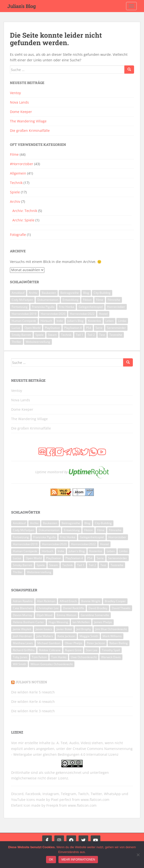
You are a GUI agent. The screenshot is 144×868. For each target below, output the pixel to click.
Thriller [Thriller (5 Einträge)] (16, 342)
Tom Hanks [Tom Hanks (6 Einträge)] (59, 657)
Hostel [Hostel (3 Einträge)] (103, 314)
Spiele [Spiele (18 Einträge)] (40, 335)
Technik (16, 183)
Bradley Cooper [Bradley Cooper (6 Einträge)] (115, 601)
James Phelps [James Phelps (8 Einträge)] (103, 622)
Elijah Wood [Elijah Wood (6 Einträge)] (44, 615)
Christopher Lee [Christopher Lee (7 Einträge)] (48, 608)
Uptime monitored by (51, 472)
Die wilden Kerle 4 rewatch (33, 702)
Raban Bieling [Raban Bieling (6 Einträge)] (119, 643)
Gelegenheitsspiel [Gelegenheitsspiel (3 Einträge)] (91, 307)
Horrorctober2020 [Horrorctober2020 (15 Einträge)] (53, 314)
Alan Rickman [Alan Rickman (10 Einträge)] (46, 601)
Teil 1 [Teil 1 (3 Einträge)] (80, 335)
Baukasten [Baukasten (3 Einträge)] (49, 293)
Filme (14, 154)
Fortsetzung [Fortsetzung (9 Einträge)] (20, 307)
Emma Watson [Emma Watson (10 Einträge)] (67, 615)
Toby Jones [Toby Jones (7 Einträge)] (20, 657)
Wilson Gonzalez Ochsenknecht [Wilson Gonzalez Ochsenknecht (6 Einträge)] (52, 664)
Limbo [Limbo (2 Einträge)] (122, 321)
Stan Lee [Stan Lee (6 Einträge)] (92, 650)
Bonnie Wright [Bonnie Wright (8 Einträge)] (91, 601)
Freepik (52, 805)
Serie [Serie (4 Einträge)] (99, 328)
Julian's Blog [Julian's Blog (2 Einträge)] (76, 321)
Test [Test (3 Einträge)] (102, 335)
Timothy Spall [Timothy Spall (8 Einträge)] (111, 650)
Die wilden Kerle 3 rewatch (33, 711)
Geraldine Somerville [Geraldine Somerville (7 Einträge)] (95, 615)
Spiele (15, 192)
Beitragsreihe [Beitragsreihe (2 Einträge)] (70, 293)
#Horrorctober (22, 164)
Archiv (15, 201)
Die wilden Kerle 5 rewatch (33, 692)
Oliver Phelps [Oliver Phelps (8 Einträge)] (74, 643)
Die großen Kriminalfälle (30, 131)
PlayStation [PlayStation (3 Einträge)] (52, 328)
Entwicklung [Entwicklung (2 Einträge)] (71, 300)
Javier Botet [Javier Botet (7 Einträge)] (64, 629)
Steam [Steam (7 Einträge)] (52, 335)
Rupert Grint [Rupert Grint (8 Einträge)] (73, 650)
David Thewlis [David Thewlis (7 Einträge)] (121, 608)
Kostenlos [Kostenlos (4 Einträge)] (95, 321)
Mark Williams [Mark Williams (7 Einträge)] (112, 636)
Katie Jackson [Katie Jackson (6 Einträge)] (66, 636)
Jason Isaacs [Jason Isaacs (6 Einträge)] (44, 629)
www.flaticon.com (95, 800)
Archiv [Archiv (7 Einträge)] (33, 293)
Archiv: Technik (25, 211)
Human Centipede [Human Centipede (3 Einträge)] (24, 321)
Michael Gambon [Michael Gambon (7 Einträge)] (49, 643)
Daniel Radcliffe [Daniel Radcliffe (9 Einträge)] (74, 608)
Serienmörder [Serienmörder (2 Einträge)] (116, 328)
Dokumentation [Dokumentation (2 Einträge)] (48, 300)
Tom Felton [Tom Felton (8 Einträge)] (39, 657)
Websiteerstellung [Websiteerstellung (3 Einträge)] (38, 342)
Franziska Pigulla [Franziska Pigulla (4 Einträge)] (43, 307)
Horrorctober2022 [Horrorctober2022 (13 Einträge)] (82, 314)
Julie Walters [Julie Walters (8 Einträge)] (45, 636)
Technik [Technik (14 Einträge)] (66, 335)
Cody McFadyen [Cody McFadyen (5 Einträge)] (22, 300)
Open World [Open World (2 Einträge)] (32, 328)
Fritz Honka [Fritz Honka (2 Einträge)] (67, 307)
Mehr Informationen (78, 860)
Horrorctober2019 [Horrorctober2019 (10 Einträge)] (24, 314)
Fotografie (18, 235)
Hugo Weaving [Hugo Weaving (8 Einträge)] (58, 622)
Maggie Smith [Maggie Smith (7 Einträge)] (89, 636)
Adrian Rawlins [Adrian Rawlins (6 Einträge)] (23, 601)
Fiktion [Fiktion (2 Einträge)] (87, 300)
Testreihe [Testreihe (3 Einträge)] (116, 335)
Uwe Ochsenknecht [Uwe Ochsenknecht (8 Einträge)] (84, 657)
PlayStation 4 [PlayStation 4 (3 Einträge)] (73, 328)
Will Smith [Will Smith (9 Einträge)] (20, 664)
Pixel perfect (61, 800)
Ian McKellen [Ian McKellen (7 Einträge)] (81, 622)
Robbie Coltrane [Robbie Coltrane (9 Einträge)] (50, 650)
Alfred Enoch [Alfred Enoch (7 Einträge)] (68, 601)
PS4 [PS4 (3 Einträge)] (89, 328)
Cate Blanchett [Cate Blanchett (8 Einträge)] (23, 608)
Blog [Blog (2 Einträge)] (86, 293)
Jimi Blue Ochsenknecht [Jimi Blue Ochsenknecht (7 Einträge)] (111, 629)
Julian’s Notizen (31, 682)
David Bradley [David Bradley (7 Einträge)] (98, 608)
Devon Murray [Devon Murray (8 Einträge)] (23, 615)
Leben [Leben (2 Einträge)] (110, 321)
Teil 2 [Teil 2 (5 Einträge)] (91, 335)
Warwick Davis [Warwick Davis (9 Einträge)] (111, 657)
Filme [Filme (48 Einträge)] (100, 300)
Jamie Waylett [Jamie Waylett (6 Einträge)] (22, 629)
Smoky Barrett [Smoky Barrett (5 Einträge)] (21, 335)
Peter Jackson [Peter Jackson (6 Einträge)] (96, 643)
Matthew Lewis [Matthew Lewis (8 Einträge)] (23, 643)
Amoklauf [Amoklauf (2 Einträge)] (18, 293)
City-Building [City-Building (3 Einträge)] (102, 293)
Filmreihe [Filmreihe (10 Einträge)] (114, 300)
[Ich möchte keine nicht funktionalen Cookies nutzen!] (138, 855)
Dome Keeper (21, 112)
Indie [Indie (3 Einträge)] (60, 321)
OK (51, 860)
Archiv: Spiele (23, 220)
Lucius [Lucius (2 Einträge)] (16, 328)
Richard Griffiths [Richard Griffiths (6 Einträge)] (24, 650)
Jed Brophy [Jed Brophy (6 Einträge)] (84, 629)
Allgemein (18, 173)
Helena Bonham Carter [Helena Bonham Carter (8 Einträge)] (28, 622)
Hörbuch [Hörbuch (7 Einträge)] (46, 321)
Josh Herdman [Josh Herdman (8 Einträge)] (22, 636)
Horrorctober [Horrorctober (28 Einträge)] (116, 307)
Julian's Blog (22, 6)
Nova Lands (19, 102)
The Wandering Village (28, 121)
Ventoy (15, 93)
